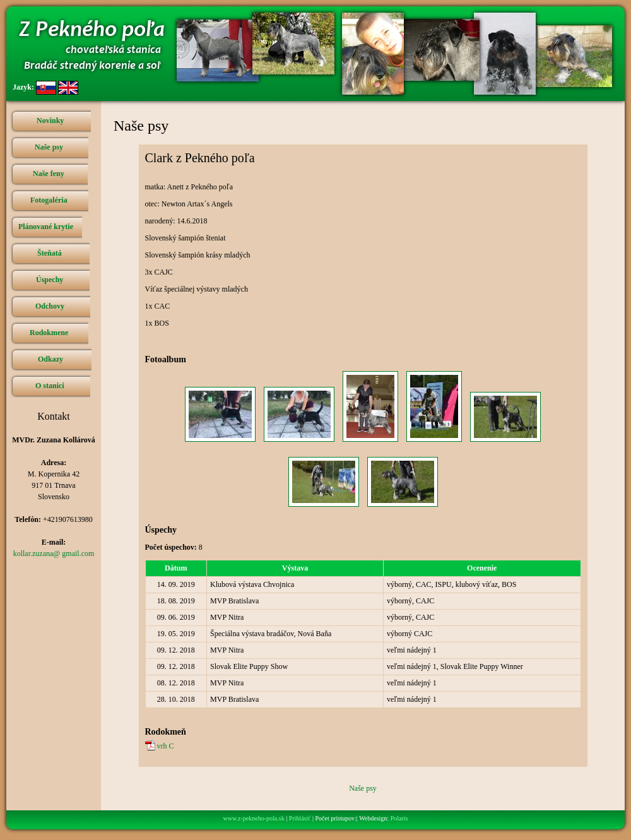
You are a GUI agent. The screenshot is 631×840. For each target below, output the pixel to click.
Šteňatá (50, 253)
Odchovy (50, 306)
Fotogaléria (49, 200)
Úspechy (50, 280)
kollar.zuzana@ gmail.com (54, 553)
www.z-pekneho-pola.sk (254, 818)
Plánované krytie (46, 227)
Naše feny (49, 174)
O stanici (50, 386)
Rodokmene (49, 333)
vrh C (166, 746)
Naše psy (49, 147)
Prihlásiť (300, 818)
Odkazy (50, 359)
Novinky (50, 121)
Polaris (399, 818)
